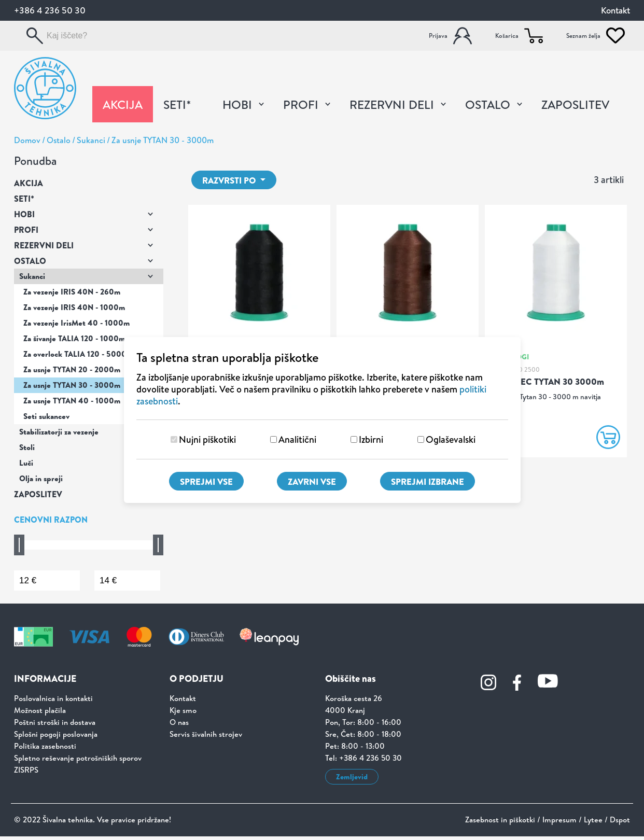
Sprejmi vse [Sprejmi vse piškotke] (206, 481)
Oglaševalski (451, 439)
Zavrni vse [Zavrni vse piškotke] (312, 481)
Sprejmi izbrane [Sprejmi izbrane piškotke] (428, 481)
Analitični (297, 439)
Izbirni (371, 439)
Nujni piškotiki (207, 439)
